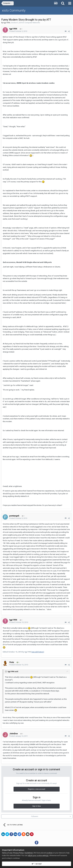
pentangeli (14, 516)
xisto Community (14, 10)
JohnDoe (14, 734)
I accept (37, 864)
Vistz (12, 662)
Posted (18, 31)
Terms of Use (7, 853)
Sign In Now (37, 806)
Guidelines (29, 853)
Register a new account (37, 789)
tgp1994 (7, 23)
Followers (35, 816)
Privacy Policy (18, 853)
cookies (49, 853)
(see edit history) (38, 652)
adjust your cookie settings (38, 855)
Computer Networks (32, 23)
